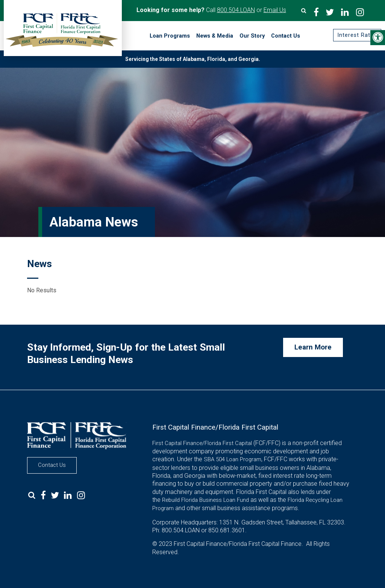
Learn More (313, 347)
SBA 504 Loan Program (233, 459)
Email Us (275, 10)
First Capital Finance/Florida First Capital (202, 443)
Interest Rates (357, 35)
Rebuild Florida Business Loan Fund (205, 500)
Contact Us (52, 465)
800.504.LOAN (236, 10)
